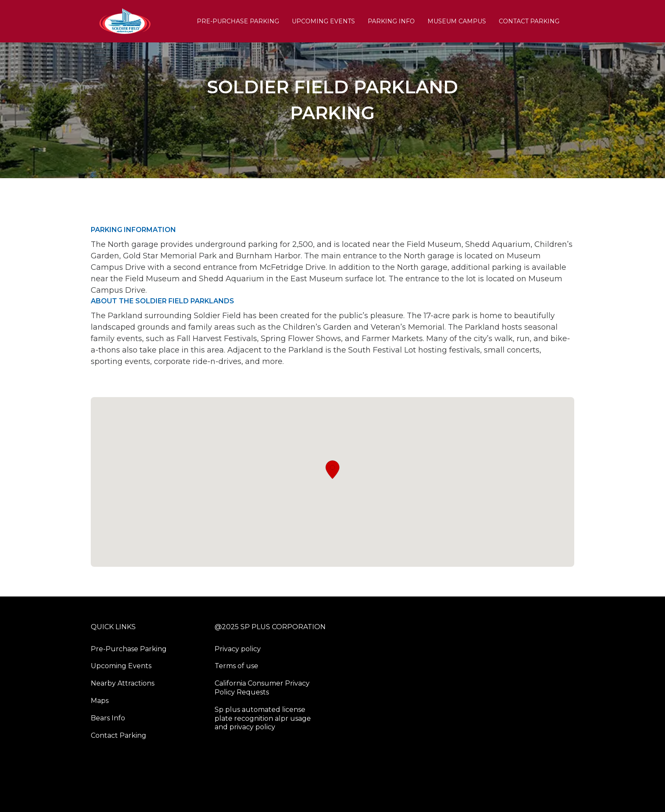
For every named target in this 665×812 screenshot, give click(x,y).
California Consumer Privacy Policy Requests (262, 688)
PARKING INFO (391, 21)
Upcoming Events (323, 21)
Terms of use (236, 666)
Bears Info (108, 718)
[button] (332, 470)
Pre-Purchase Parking (238, 21)
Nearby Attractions (123, 683)
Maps (100, 701)
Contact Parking (529, 21)
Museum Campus (457, 21)
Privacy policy (238, 649)
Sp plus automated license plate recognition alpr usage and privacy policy (263, 718)
